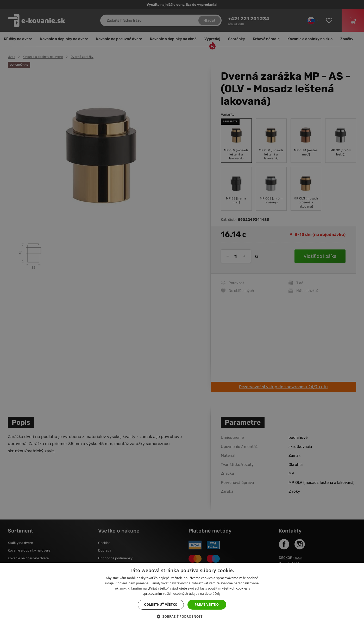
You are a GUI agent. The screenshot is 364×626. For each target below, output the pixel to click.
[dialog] (182, 313)
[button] (182, 617)
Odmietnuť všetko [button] (161, 605)
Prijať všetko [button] (207, 605)
